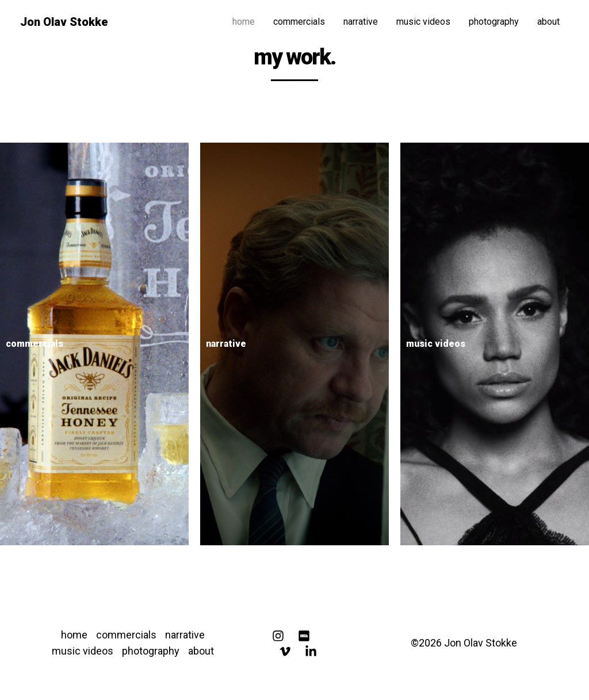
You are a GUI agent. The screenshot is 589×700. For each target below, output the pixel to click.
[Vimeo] (285, 651)
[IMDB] (304, 636)
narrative (361, 22)
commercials (299, 22)
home (244, 22)
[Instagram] (278, 636)
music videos (423, 22)
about (548, 22)
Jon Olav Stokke (64, 22)
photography (494, 22)
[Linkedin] (311, 651)
